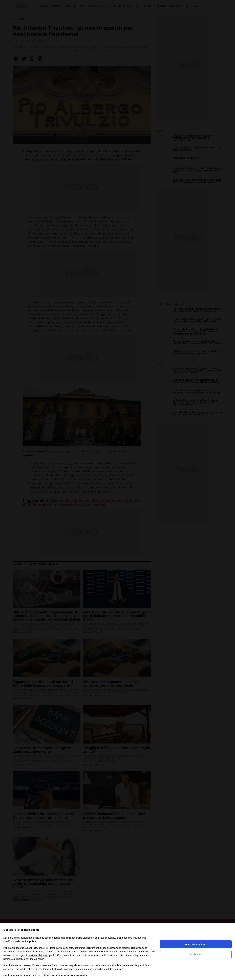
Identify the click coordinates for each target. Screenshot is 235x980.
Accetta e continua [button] (196, 944)
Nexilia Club (196, 954)
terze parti (55, 948)
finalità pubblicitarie (38, 955)
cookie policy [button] (28, 941)
